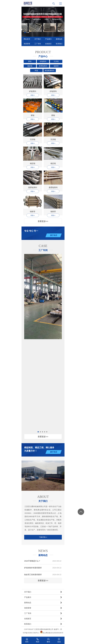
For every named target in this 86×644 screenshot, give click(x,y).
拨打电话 (54, 235)
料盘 (36, 70)
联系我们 (59, 44)
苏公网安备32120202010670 (53, 633)
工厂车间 (38, 44)
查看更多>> (43, 221)
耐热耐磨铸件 (50, 70)
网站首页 (27, 39)
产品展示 (48, 39)
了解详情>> (43, 537)
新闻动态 (59, 39)
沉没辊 (56, 61)
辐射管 (56, 66)
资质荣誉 (27, 44)
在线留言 (48, 44)
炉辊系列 (43, 61)
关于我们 (38, 39)
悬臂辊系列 (43, 66)
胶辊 (30, 61)
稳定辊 (30, 66)
